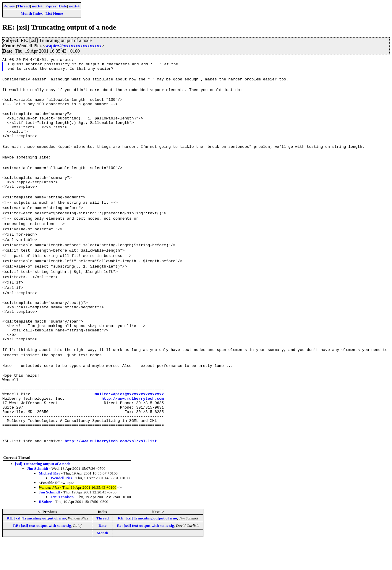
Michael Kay (50, 502)
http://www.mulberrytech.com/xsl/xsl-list (111, 469)
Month (102, 561)
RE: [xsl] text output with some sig (42, 554)
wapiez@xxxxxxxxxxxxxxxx (74, 46)
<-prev (9, 6)
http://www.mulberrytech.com (133, 421)
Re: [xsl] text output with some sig (145, 554)
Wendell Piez (61, 506)
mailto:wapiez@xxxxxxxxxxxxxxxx (129, 416)
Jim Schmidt (38, 497)
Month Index (32, 13)
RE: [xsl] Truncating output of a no (36, 546)
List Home (54, 13)
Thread (23, 6)
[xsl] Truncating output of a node (43, 492)
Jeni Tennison (62, 525)
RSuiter (45, 530)
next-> (37, 6)
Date (63, 6)
